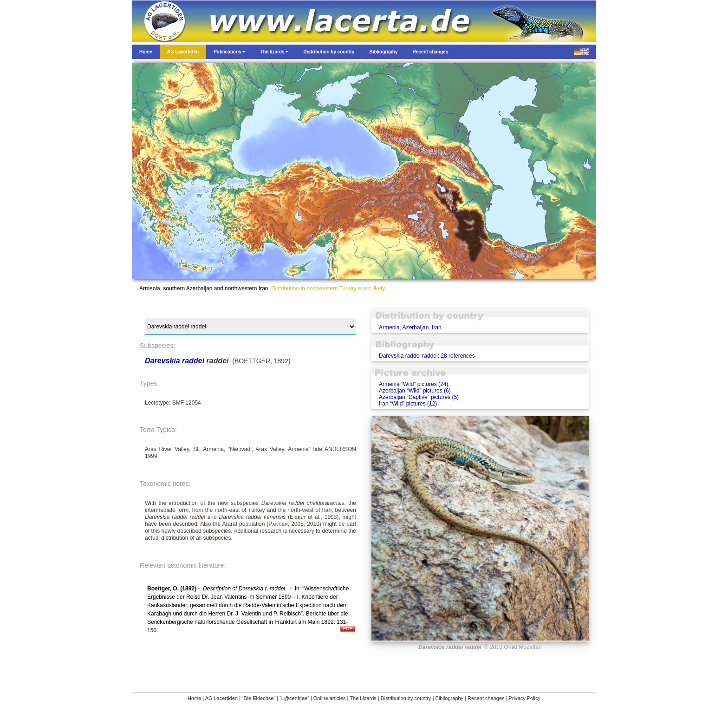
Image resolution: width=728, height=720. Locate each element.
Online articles (330, 698)
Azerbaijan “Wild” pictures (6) (415, 391)
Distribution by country (406, 698)
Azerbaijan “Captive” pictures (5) (419, 397)
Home (194, 698)
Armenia (389, 327)
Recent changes (486, 698)
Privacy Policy (525, 698)
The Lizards (363, 698)
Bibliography (450, 698)
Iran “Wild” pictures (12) (408, 404)
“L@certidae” (294, 698)
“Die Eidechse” (259, 698)
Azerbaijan (416, 327)
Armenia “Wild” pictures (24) (413, 384)
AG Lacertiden (221, 698)
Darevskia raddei (175, 361)
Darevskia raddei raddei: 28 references (427, 356)
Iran (437, 327)
